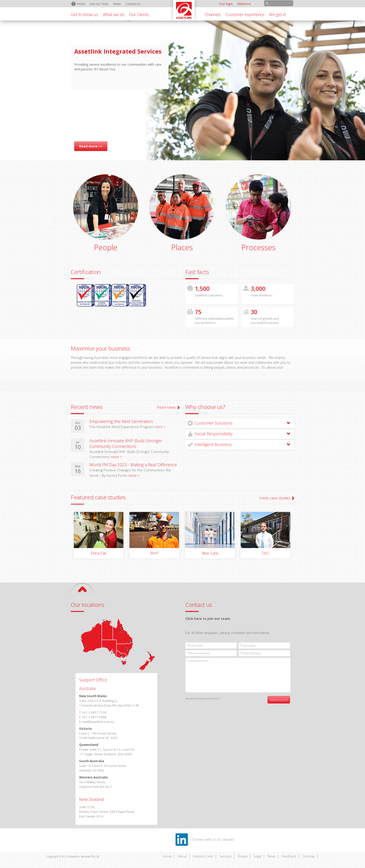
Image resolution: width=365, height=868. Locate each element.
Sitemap (309, 856)
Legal (258, 856)
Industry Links (203, 856)
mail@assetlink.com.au (98, 722)
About (182, 856)
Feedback (289, 856)
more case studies (275, 498)
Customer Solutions (214, 423)
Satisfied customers (209, 295)
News (272, 856)
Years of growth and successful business (265, 321)
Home (167, 856)
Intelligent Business (213, 444)
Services (226, 856)
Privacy (243, 856)
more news (166, 407)
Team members (262, 295)
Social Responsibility (214, 434)
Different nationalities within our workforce (214, 321)
